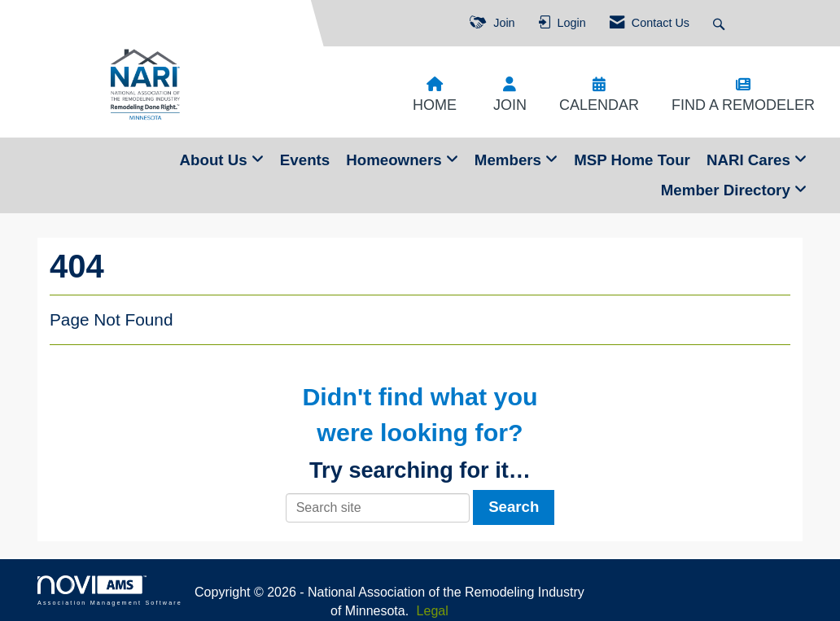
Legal (433, 611)
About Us (216, 160)
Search (514, 507)
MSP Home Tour (632, 160)
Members (510, 160)
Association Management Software (110, 590)
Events (305, 160)
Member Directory (728, 190)
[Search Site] (721, 23)
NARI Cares (750, 160)
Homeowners (396, 160)
